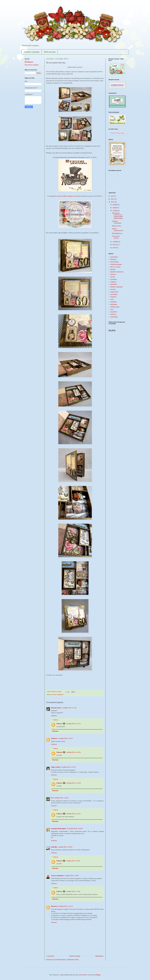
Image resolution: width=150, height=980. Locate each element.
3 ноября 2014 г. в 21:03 (73, 891)
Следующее (50, 956)
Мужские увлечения (67, 157)
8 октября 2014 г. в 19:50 (73, 783)
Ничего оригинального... (118, 230)
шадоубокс (60, 695)
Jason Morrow (83, 975)
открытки (113, 297)
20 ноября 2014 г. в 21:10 (65, 906)
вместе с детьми (115, 267)
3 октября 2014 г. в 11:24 (69, 708)
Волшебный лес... (118, 233)
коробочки (114, 284)
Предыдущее (99, 956)
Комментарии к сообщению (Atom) (68, 960)
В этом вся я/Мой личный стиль (66, 196)
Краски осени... (117, 226)
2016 (112, 196)
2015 (112, 199)
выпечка (113, 269)
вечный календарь (116, 264)
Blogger (98, 975)
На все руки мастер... (116, 237)
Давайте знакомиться (117, 272)
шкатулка (113, 314)
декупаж (113, 274)
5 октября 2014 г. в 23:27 (65, 738)
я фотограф (114, 317)
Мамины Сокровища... (117, 222)
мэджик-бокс (114, 292)
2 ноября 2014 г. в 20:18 (73, 861)
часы (112, 309)
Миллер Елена (56, 708)
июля (114, 248)
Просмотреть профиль (32, 65)
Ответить (54, 716)
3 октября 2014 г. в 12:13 (73, 724)
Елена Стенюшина (57, 876)
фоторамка (114, 304)
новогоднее (114, 294)
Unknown (59, 724)
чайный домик (115, 307)
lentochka (54, 847)
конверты (113, 282)
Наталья (54, 906)
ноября (115, 208)
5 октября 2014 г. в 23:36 (73, 752)
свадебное (114, 302)
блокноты (113, 259)
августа (115, 245)
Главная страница (32, 52)
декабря (115, 205)
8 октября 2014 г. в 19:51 (73, 814)
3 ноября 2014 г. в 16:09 (71, 876)
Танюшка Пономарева (59, 829)
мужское (54, 695)
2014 (112, 202)
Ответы (56, 720)
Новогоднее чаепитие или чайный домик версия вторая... (118, 216)
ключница (113, 279)
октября (115, 211)
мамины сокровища (117, 287)
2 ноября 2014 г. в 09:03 (65, 847)
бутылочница (114, 262)
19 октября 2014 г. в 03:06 (75, 829)
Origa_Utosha (56, 767)
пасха (112, 299)
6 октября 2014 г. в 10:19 (68, 767)
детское (113, 277)
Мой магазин (50, 52)
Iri (52, 798)
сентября (116, 242)
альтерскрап (114, 257)
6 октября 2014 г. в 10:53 (61, 798)
